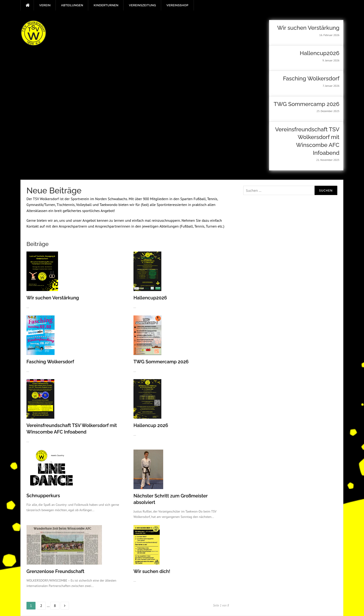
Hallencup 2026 (151, 425)
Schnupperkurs (43, 496)
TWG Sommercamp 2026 (161, 362)
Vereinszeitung (142, 5)
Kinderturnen (106, 5)
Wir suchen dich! (152, 571)
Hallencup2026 (150, 298)
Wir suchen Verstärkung (53, 298)
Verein (45, 5)
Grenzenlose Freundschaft (55, 571)
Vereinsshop (177, 5)
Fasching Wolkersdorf (50, 362)
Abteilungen (72, 5)
